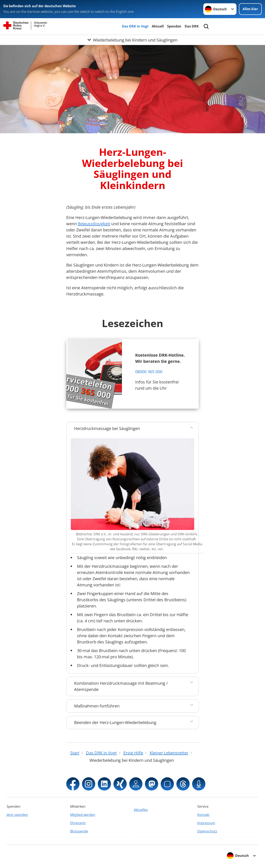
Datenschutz (207, 831)
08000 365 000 (149, 372)
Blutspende (79, 831)
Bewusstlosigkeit (94, 224)
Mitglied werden (83, 815)
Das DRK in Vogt (135, 26)
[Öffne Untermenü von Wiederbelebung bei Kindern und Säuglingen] (132, 40)
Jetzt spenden (17, 815)
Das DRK (192, 26)
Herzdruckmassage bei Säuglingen (107, 428)
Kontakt (203, 815)
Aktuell (158, 26)
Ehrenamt (78, 823)
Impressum (206, 823)
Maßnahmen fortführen (97, 706)
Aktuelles (141, 810)
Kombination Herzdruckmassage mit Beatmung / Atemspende (121, 686)
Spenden (174, 26)
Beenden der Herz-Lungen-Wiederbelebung (115, 722)
